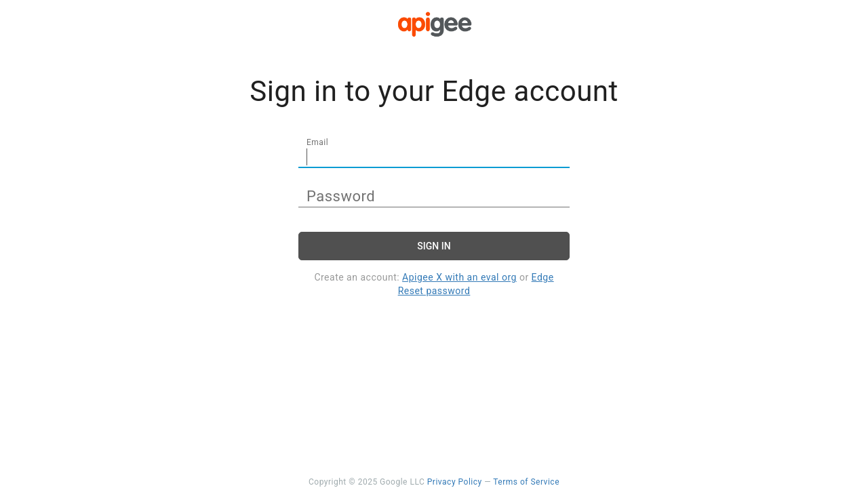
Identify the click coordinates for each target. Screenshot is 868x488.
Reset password (434, 291)
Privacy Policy (455, 482)
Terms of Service (526, 482)
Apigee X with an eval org (459, 277)
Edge (543, 277)
